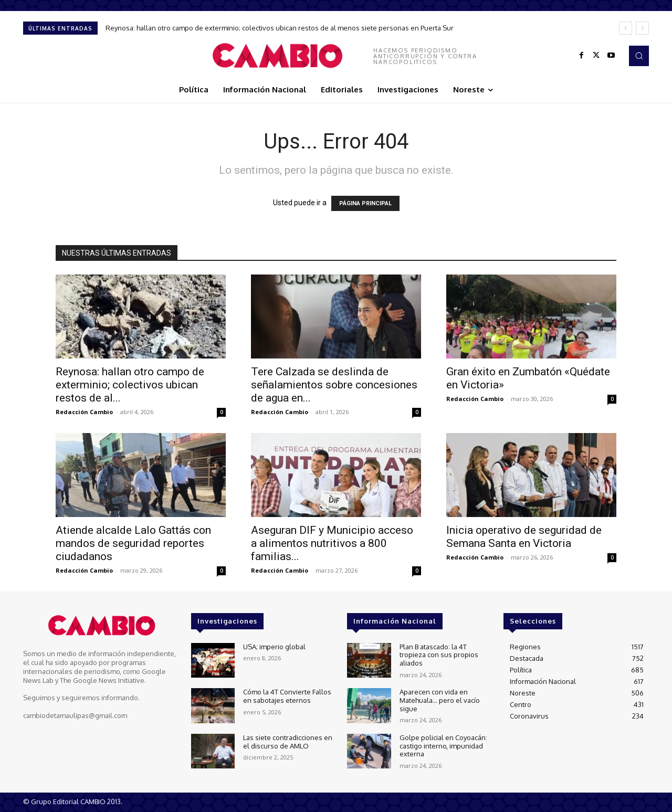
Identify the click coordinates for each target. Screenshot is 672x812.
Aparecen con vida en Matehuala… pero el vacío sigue (440, 700)
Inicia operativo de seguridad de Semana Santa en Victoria (524, 537)
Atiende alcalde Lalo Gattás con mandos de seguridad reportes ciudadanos (133, 543)
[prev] (626, 28)
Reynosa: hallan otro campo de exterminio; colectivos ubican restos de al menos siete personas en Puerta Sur (280, 28)
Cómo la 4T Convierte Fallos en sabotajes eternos (287, 696)
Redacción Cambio (84, 412)
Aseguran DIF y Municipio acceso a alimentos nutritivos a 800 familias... (332, 543)
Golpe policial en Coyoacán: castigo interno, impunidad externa (443, 746)
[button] (639, 56)
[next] (642, 28)
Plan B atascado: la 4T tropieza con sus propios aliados (439, 655)
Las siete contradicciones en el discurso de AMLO (288, 742)
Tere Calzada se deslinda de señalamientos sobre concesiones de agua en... (334, 385)
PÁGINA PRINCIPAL (365, 203)
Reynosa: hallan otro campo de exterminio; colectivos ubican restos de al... (130, 385)
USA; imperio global (274, 647)
